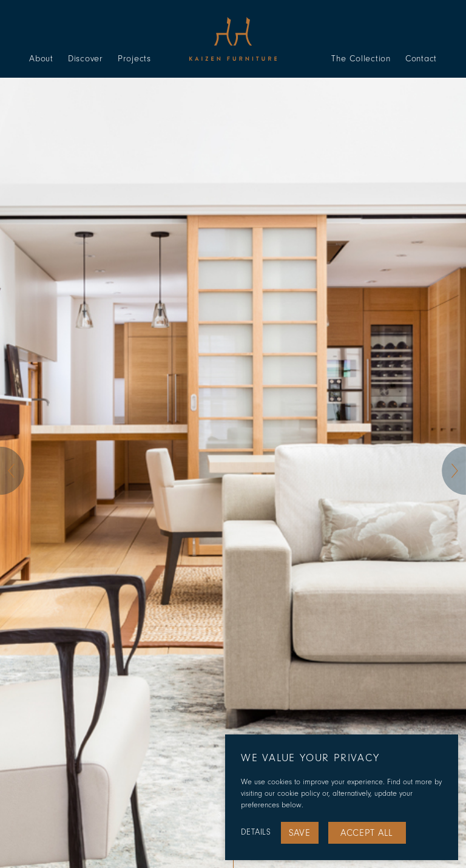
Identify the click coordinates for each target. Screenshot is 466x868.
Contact (421, 59)
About (41, 59)
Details (256, 832)
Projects (134, 59)
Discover (86, 59)
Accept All (367, 833)
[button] (12, 471)
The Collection (361, 59)
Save (300, 833)
